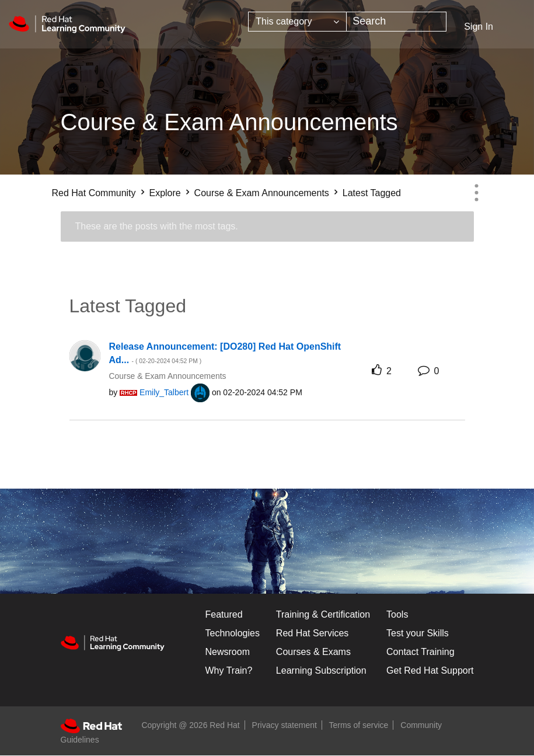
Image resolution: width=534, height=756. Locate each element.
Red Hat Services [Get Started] (313, 633)
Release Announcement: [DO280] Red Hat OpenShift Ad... (225, 353)
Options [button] (477, 193)
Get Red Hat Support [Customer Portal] (430, 670)
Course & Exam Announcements (262, 193)
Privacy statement (285, 725)
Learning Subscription (321, 670)
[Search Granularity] (297, 22)
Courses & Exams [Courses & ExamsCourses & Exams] (313, 652)
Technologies (233, 633)
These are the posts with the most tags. (157, 226)
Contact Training (420, 652)
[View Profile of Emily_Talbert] (164, 392)
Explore (165, 193)
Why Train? (229, 670)
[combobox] (396, 22)
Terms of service (359, 725)
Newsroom (228, 652)
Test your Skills (418, 633)
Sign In (479, 27)
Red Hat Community (94, 193)
